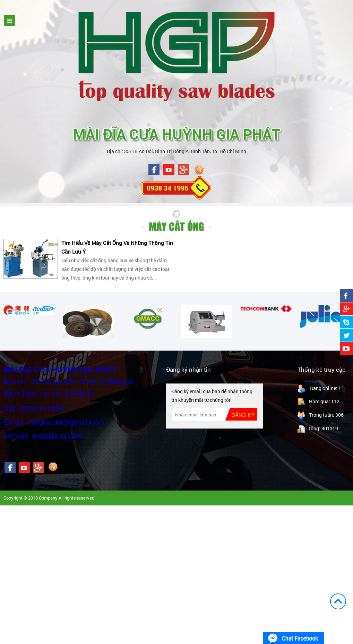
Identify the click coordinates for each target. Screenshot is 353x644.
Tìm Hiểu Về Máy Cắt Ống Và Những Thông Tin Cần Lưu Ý (117, 247)
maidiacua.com (57, 436)
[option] (29, 310)
